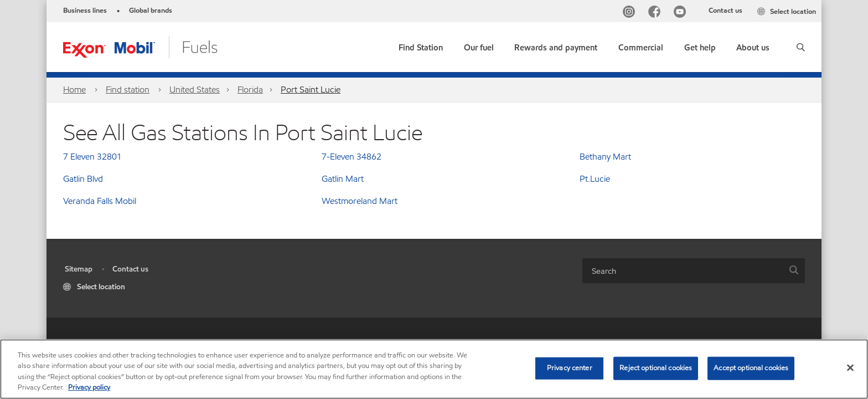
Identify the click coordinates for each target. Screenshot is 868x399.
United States (195, 89)
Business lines (85, 11)
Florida (250, 89)
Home (74, 89)
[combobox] (694, 271)
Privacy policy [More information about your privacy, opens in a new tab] (89, 387)
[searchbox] (683, 271)
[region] (434, 369)
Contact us (725, 11)
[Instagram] (631, 13)
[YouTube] (682, 13)
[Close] (850, 367)
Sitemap (79, 269)
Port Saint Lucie (311, 89)
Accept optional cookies (751, 368)
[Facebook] (657, 13)
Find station (128, 89)
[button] (801, 47)
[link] (421, 45)
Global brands (151, 11)
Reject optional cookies (656, 368)
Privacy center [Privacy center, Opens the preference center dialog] (570, 368)
